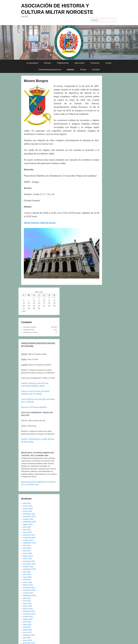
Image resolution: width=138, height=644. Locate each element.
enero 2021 (27, 632)
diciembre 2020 (29, 635)
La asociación (32, 63)
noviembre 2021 (29, 614)
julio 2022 (27, 598)
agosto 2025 (28, 524)
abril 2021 (27, 627)
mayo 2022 (27, 603)
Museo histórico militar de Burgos (40, 223)
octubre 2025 (28, 519)
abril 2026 (27, 503)
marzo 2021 (28, 630)
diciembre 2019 (29, 643)
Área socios (80, 63)
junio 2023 (27, 574)
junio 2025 (27, 527)
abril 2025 (27, 530)
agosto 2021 (28, 619)
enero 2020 (27, 640)
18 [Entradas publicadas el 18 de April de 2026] (49, 303)
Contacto (96, 70)
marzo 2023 (28, 582)
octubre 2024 (28, 540)
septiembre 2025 (29, 522)
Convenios (95, 63)
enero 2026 (27, 511)
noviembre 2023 (29, 564)
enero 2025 (27, 532)
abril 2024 (27, 551)
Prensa (83, 70)
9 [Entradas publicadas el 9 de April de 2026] (39, 300)
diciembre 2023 (29, 561)
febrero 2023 (28, 585)
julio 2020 (27, 638)
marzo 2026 (28, 506)
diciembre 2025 (29, 514)
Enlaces (71, 70)
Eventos (48, 63)
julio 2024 (27, 545)
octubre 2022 (28, 593)
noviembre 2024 (29, 537)
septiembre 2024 (29, 543)
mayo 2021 (27, 624)
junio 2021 (27, 622)
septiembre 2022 (29, 595)
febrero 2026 (28, 509)
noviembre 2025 (29, 516)
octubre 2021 (28, 617)
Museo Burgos (36, 81)
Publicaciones (63, 63)
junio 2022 (27, 601)
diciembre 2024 (29, 535)
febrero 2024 (28, 556)
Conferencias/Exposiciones (50, 70)
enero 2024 (27, 559)
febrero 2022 (28, 609)
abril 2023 (27, 580)
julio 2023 (27, 572)
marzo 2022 (28, 606)
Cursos (108, 63)
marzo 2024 (28, 553)
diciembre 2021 (29, 611)
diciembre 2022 (29, 588)
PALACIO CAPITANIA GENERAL (34, 407)
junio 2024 (27, 548)
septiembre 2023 (29, 569)
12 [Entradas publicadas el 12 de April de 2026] (54, 300)
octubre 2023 (28, 567)
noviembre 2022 (29, 590)
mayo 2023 (27, 577)
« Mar (23, 311)
